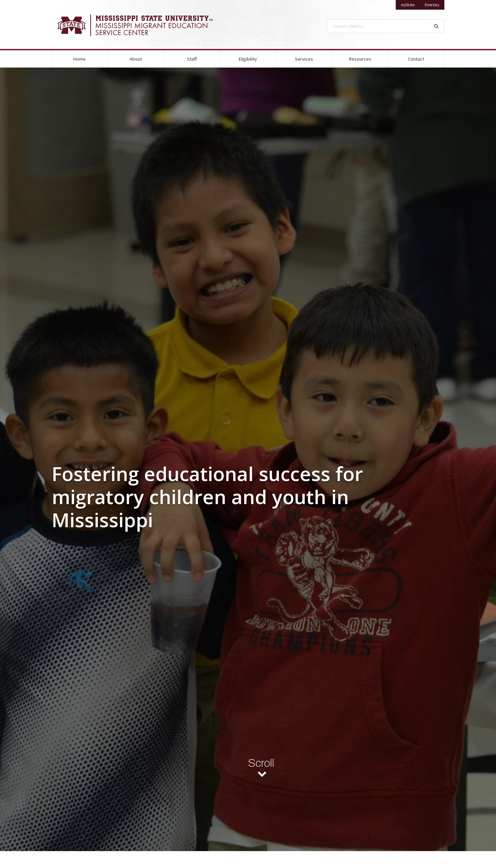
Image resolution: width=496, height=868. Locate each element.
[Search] (436, 26)
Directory (435, 4)
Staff (192, 59)
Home (80, 59)
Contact (416, 59)
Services (304, 59)
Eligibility (248, 59)
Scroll (261, 765)
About (136, 59)
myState (410, 4)
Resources (360, 59)
